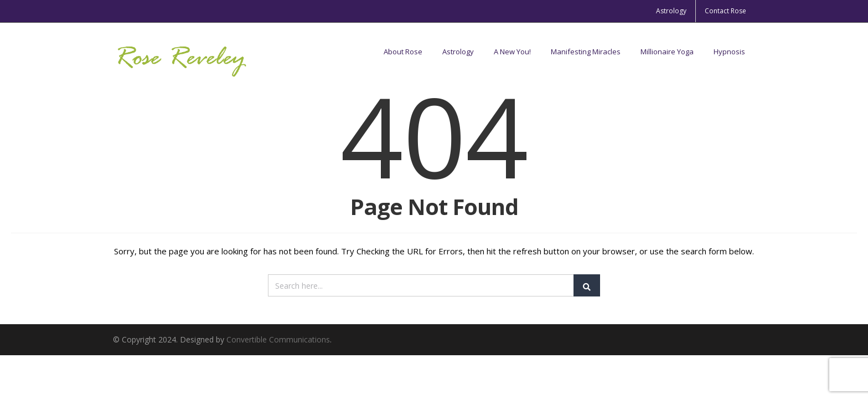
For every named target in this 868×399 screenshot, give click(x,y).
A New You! (512, 52)
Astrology (671, 11)
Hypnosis (729, 52)
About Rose (403, 52)
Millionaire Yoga (667, 52)
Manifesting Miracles (586, 52)
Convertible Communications (278, 339)
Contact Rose (725, 11)
